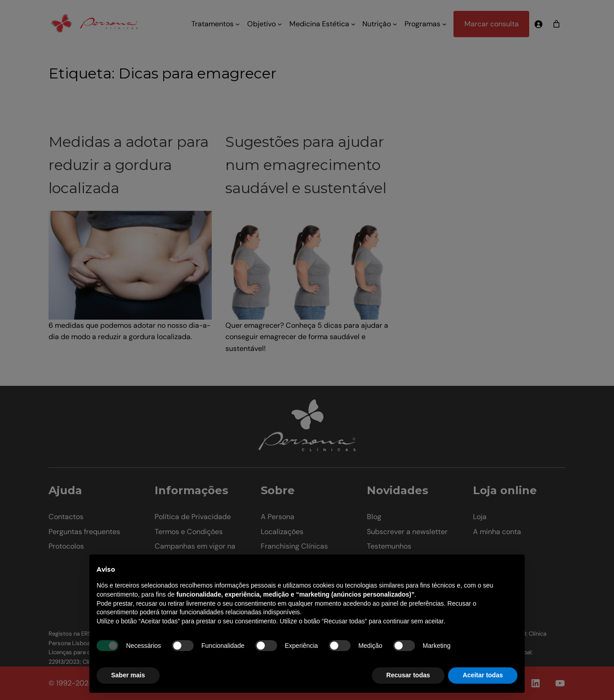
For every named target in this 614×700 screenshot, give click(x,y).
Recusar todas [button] (408, 675)
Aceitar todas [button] (483, 675)
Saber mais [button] (128, 675)
